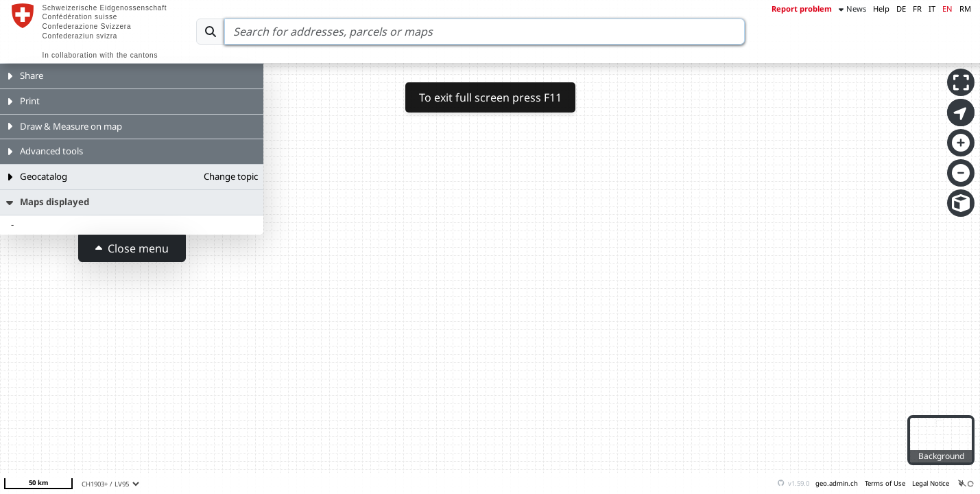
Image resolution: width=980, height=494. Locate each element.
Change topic (231, 176)
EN (947, 9)
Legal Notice (931, 483)
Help (881, 9)
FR (917, 9)
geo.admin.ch (837, 483)
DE (901, 9)
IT (932, 9)
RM (965, 9)
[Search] (485, 32)
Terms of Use (885, 483)
